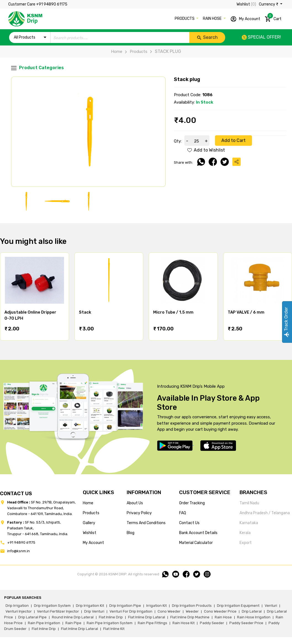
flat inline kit (114, 629)
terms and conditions (146, 523)
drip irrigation (17, 606)
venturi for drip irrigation (131, 611)
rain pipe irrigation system (110, 623)
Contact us (189, 523)
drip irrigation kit (90, 606)
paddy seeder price (246, 623)
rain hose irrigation (254, 617)
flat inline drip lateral (147, 617)
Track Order (286, 322)
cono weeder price (220, 611)
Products (135, 52)
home (88, 503)
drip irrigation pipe (125, 606)
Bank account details (198, 533)
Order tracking (192, 503)
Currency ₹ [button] (269, 4)
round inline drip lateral (73, 617)
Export (246, 543)
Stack (85, 312)
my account (93, 543)
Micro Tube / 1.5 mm (173, 312)
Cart (273, 18)
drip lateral (252, 611)
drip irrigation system (52, 606)
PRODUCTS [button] (185, 19)
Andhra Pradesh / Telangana (265, 513)
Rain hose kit (184, 623)
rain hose (223, 617)
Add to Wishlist (206, 150)
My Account (245, 19)
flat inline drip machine (190, 617)
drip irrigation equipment (238, 606)
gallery (89, 523)
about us (135, 503)
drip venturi (94, 611)
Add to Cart (233, 140)
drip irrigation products (192, 606)
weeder (192, 611)
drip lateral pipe (32, 617)
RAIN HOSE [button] (213, 19)
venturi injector (19, 611)
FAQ (183, 513)
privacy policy (139, 513)
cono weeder (169, 611)
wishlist (90, 533)
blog (131, 533)
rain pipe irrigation (44, 623)
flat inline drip (111, 617)
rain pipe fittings (152, 623)
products (91, 513)
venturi (271, 606)
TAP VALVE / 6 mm (246, 312)
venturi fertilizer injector (58, 611)
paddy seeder (212, 623)
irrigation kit (156, 606)
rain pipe (73, 623)
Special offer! (261, 37)
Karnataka (249, 523)
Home (117, 52)
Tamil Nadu (249, 503)
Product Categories (37, 68)
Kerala (245, 533)
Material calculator (196, 543)
